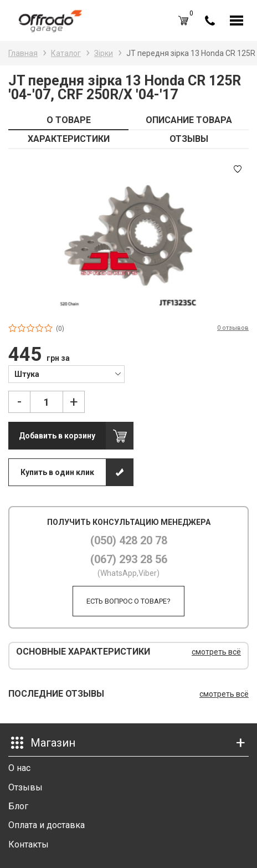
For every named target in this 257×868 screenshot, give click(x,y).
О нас (19, 768)
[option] (128, 236)
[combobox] (66, 374)
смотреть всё (216, 652)
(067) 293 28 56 (129, 559)
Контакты (29, 844)
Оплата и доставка (47, 825)
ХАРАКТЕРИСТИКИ (69, 139)
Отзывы (25, 787)
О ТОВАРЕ (69, 120)
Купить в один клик (57, 472)
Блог (18, 806)
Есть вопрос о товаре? (128, 601)
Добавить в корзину (57, 436)
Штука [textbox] (27, 374)
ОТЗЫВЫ (189, 139)
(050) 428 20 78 (129, 540)
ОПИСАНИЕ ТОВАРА (189, 120)
